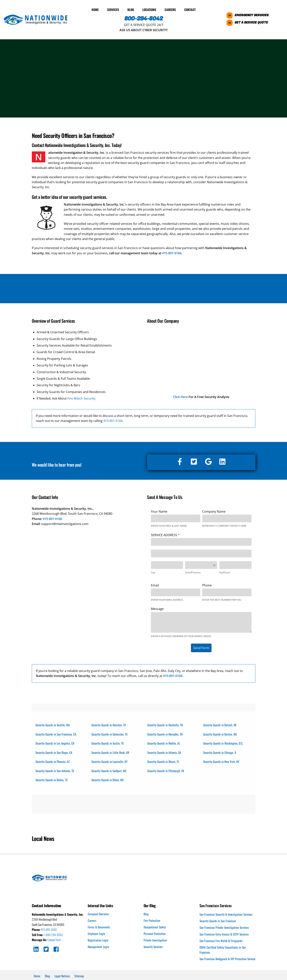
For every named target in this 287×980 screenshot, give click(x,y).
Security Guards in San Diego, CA (54, 752)
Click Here (180, 396)
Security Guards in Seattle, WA (53, 724)
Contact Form (55, 941)
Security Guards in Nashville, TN (166, 724)
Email (155, 584)
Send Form (201, 647)
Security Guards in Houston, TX (109, 724)
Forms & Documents (99, 928)
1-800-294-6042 (54, 936)
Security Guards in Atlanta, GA (165, 752)
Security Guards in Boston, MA (221, 733)
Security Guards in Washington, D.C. (224, 743)
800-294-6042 (143, 18)
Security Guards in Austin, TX (108, 743)
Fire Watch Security (81, 397)
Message (157, 608)
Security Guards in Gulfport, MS (110, 771)
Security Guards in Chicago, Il (220, 752)
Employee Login (96, 935)
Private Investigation (155, 941)
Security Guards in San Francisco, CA (57, 733)
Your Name (159, 511)
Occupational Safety (155, 928)
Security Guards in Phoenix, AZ (53, 762)
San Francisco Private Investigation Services (225, 929)
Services (113, 9)
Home (95, 9)
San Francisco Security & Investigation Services (227, 915)
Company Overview (98, 915)
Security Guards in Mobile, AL (164, 743)
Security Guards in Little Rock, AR (111, 752)
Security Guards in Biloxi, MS (108, 780)
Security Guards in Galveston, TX (110, 733)
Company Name (214, 511)
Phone (207, 584)
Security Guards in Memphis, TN (166, 733)
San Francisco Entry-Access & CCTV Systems (225, 935)
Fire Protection (152, 921)
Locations (149, 9)
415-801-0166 (172, 252)
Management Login (98, 948)
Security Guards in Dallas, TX (52, 780)
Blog (131, 9)
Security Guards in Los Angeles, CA (55, 743)
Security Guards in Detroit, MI (220, 724)
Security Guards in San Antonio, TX (56, 771)
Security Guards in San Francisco (218, 922)
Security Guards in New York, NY (222, 762)
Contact (190, 9)
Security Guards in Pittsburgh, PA (166, 771)
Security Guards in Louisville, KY (110, 762)
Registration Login (98, 941)
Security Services (154, 948)
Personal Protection (155, 935)
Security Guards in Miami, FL (164, 762)
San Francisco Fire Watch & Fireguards (222, 942)
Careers (170, 9)
